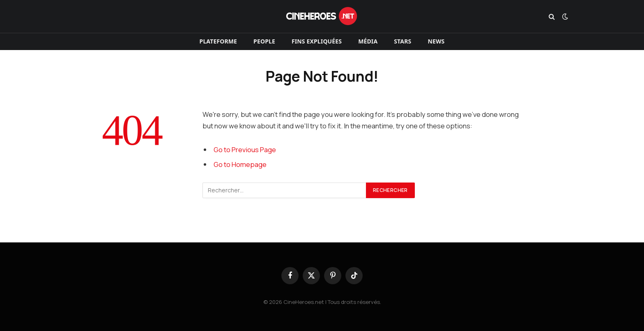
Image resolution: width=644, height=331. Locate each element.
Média (368, 41)
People (264, 41)
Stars (402, 41)
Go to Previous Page (245, 150)
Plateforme (218, 41)
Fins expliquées (317, 41)
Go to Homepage (240, 164)
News (436, 41)
